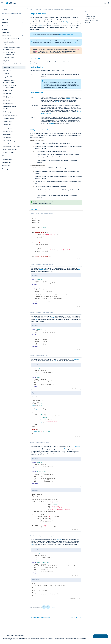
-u (49, 51)
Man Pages (5, 19)
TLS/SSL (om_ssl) (8, 131)
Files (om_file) (7, 70)
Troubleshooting (6, 162)
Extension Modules (7, 156)
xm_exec (74, 42)
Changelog (5, 169)
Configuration (6, 26)
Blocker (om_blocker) (9, 58)
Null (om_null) (7, 100)
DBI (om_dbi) (6, 61)
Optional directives (90, 18)
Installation (5, 23)
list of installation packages (66, 35)
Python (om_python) (8, 118)
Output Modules (6, 36)
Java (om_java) (7, 94)
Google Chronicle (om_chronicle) (12, 77)
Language (5, 29)
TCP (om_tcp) (7, 134)
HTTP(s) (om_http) (8, 91)
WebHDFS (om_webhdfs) (10, 149)
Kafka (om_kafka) (8, 97)
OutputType (66, 22)
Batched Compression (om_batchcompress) (9, 53)
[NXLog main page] (11, 3)
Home (5, 9)
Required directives (91, 16)
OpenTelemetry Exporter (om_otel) (10, 108)
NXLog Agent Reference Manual (43, 9)
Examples (87, 23)
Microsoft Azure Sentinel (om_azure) (10, 43)
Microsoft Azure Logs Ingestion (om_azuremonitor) (12, 48)
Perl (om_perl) (7, 112)
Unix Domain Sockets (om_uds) (12, 146)
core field (73, 20)
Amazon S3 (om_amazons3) (11, 39)
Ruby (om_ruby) (7, 128)
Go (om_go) (6, 74)
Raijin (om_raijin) (7, 122)
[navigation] (23, 19)
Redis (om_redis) (8, 125)
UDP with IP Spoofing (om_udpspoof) (9, 142)
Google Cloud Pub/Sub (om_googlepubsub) (9, 86)
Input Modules (6, 32)
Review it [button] (52, 607)
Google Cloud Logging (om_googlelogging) (9, 81)
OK (100, 636)
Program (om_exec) (8, 67)
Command (42, 64)
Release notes (6, 166)
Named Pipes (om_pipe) (10, 115)
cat (35, 318)
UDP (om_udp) (7, 138)
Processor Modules (8, 159)
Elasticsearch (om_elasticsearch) (12, 64)
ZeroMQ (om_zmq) (8, 153)
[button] (3, 3)
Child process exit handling (91, 21)
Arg (79, 270)
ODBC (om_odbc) (8, 103)
